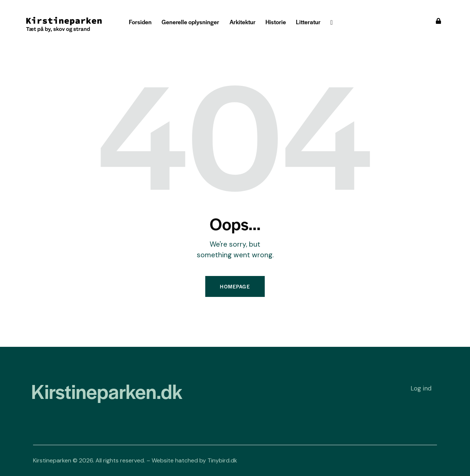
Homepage (235, 286)
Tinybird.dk (222, 460)
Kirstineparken (52, 460)
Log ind (421, 388)
